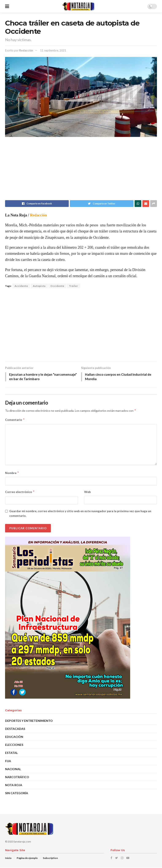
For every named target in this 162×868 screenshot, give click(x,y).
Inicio (8, 858)
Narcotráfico (17, 777)
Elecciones (14, 745)
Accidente (21, 286)
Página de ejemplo (27, 858)
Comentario (15, 420)
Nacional (13, 769)
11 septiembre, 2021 (53, 50)
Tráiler (74, 286)
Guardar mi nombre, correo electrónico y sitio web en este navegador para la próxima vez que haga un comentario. (80, 514)
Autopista (39, 286)
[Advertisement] (81, 171)
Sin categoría (17, 793)
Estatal (11, 753)
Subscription (50, 858)
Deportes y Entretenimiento (29, 721)
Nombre (12, 473)
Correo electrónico (20, 493)
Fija (8, 761)
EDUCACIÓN (14, 737)
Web (87, 492)
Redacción (26, 50)
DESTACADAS (15, 729)
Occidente (57, 286)
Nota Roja (14, 785)
